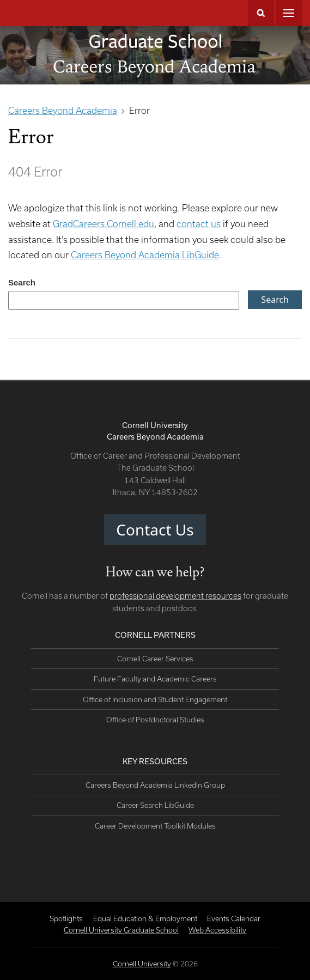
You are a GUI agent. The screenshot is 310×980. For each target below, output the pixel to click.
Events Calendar (234, 918)
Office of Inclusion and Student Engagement (155, 699)
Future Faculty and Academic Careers (155, 679)
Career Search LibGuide (155, 805)
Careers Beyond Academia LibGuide (145, 255)
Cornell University (142, 964)
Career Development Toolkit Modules (155, 826)
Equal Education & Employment (145, 918)
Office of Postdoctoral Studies (155, 720)
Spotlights (66, 918)
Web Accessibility (217, 930)
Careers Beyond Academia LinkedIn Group (155, 785)
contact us (199, 224)
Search (261, 13)
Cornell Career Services (155, 659)
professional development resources (175, 596)
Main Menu (289, 13)
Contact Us (155, 529)
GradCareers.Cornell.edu (104, 224)
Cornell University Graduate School (121, 930)
